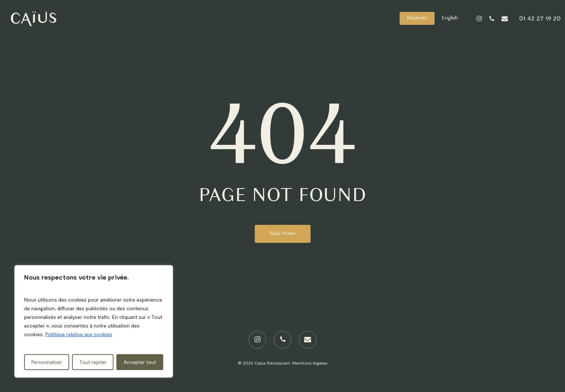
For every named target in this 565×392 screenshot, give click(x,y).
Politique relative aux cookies (79, 334)
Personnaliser (47, 362)
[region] (94, 321)
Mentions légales (310, 363)
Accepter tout (140, 362)
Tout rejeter (93, 362)
